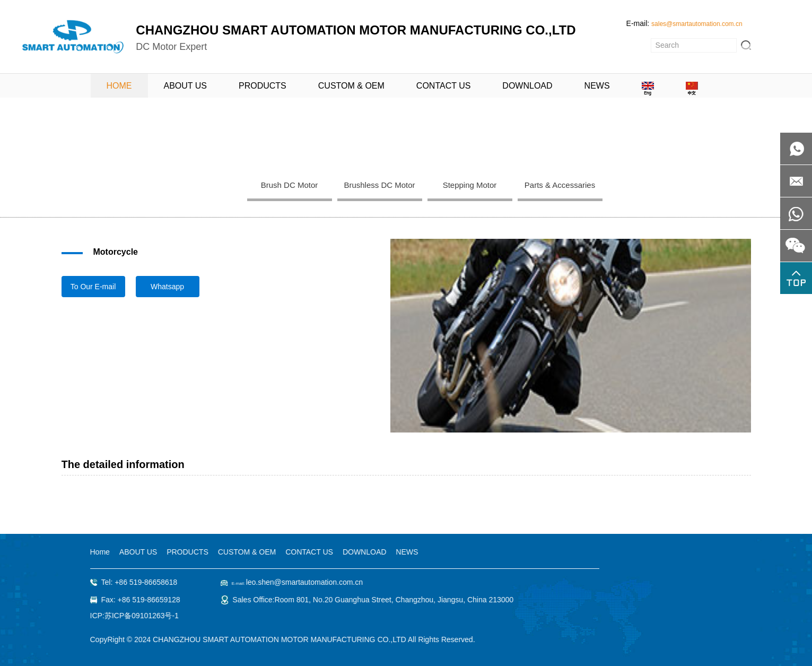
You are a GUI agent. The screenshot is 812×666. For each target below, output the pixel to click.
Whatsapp (167, 287)
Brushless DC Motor (379, 185)
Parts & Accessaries (560, 185)
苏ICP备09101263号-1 (141, 616)
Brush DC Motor (290, 185)
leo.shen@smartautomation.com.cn (304, 582)
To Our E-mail (93, 287)
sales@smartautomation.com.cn (697, 24)
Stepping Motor (470, 185)
